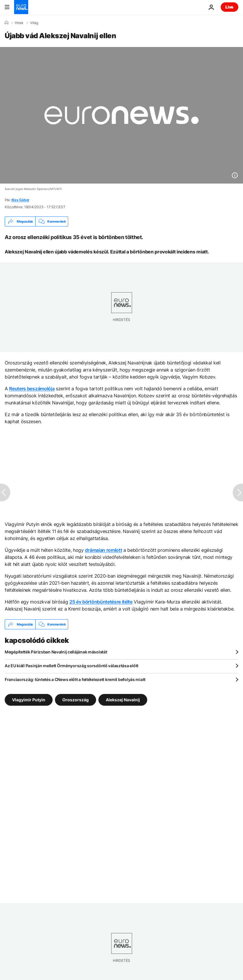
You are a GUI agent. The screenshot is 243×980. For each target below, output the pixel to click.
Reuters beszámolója (32, 389)
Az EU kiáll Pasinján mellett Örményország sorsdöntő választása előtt (72, 666)
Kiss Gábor (21, 200)
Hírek (19, 23)
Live (229, 7)
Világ (34, 23)
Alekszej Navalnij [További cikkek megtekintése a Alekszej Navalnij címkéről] (123, 700)
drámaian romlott (103, 550)
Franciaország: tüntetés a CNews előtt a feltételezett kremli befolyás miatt (75, 679)
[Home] (6, 23)
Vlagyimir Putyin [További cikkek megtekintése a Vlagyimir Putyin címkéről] (29, 700)
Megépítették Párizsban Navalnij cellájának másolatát (56, 652)
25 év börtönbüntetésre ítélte (101, 602)
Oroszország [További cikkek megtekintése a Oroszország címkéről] (76, 700)
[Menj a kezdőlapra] (21, 7)
